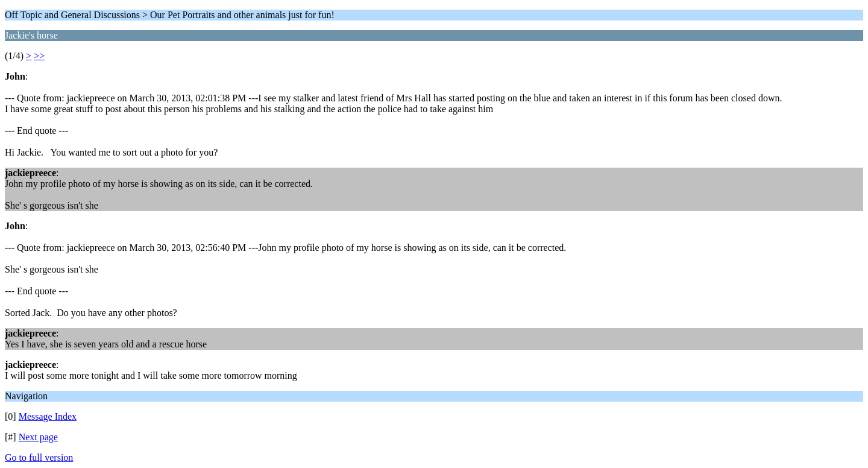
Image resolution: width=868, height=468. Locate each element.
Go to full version (39, 457)
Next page (38, 437)
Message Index (48, 416)
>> (39, 56)
